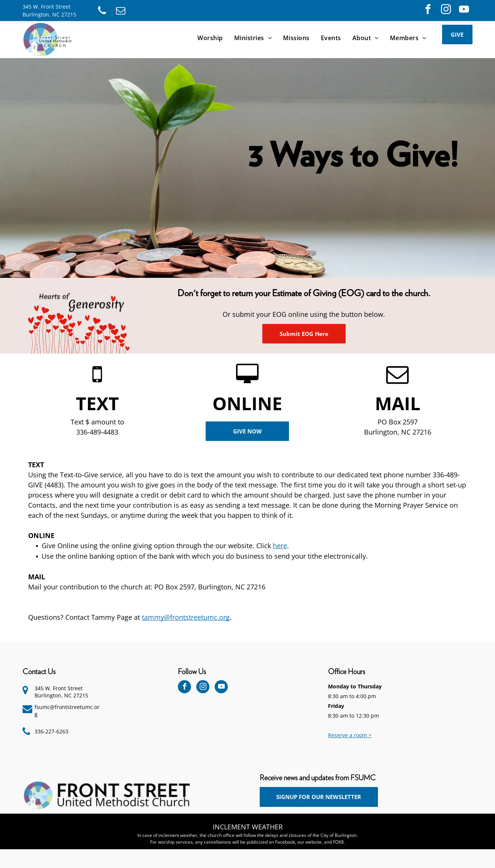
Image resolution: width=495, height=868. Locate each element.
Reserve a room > (350, 735)
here (280, 546)
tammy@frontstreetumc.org (186, 617)
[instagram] (446, 10)
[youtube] (464, 10)
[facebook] (428, 10)
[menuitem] (210, 38)
